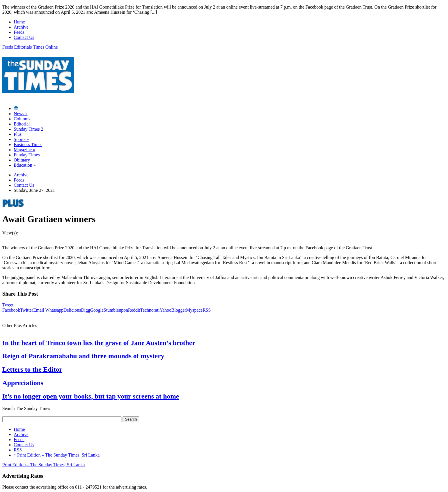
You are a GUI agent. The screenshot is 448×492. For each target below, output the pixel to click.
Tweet (8, 305)
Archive (21, 27)
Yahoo (166, 310)
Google (97, 310)
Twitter (27, 310)
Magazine (24, 150)
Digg (85, 310)
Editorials (23, 47)
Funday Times (27, 155)
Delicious (72, 310)
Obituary (22, 160)
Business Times (28, 145)
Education (25, 165)
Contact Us (24, 37)
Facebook (11, 310)
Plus (18, 134)
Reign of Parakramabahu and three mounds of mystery (83, 356)
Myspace (194, 310)
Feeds (19, 32)
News (21, 114)
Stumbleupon (116, 310)
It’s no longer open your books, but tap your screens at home (91, 396)
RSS (207, 310)
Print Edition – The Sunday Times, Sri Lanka (57, 455)
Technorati (150, 310)
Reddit (134, 310)
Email (39, 310)
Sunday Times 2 (28, 129)
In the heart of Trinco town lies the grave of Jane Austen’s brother (99, 343)
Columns (22, 119)
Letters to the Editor (32, 369)
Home (19, 22)
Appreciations (23, 383)
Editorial (22, 124)
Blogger (179, 310)
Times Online (45, 47)
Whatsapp (54, 310)
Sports (21, 139)
